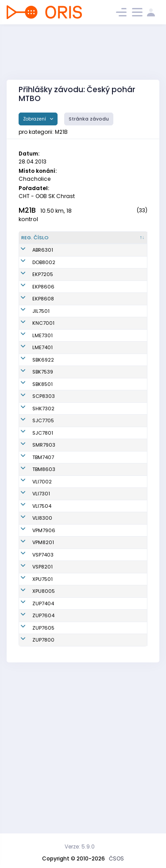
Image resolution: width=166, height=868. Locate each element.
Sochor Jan (75, 400)
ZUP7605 (43, 778)
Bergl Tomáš (77, 794)
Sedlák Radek (79, 714)
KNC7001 (43, 356)
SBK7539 (43, 420)
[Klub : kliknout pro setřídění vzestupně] (124, 241)
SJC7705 (43, 490)
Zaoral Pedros (79, 525)
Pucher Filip (75, 750)
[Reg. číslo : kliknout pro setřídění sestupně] (39, 241)
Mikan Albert (77, 305)
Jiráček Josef (78, 439)
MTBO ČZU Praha (124, 750)
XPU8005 (44, 734)
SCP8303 (44, 455)
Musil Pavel (75, 490)
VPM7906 (44, 654)
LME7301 (42, 372)
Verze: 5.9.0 (80, 847)
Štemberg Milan (73, 325)
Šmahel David (79, 541)
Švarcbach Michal (75, 356)
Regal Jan (74, 372)
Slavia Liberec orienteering (121, 580)
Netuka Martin (79, 471)
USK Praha (116, 686)
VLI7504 (42, 619)
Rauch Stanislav (73, 671)
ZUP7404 (43, 750)
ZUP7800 (43, 794)
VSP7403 (43, 686)
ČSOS (116, 858)
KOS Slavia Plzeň (124, 654)
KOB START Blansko (116, 400)
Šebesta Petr (77, 762)
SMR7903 (44, 525)
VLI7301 (41, 600)
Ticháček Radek (73, 510)
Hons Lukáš (76, 734)
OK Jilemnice (120, 340)
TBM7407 (43, 541)
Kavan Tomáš (79, 561)
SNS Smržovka (121, 525)
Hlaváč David (78, 340)
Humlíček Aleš (79, 420)
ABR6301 (43, 257)
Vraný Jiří (73, 619)
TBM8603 (44, 561)
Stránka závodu (89, 119)
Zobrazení (35, 119)
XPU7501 (42, 714)
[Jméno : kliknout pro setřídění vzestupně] (80, 241)
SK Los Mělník (120, 372)
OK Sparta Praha (124, 455)
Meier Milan (76, 600)
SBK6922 (43, 400)
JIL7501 (41, 340)
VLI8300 (42, 639)
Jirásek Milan (78, 686)
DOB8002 (44, 269)
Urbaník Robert (80, 580)
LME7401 (42, 384)
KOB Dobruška (121, 269)
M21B (27, 210)
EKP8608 (43, 324)
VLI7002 (42, 580)
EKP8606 (43, 305)
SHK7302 (43, 471)
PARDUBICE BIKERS (117, 714)
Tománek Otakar (73, 639)
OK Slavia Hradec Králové (123, 471)
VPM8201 (43, 670)
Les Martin (74, 654)
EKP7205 (43, 285)
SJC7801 (43, 510)
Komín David (77, 384)
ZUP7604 (43, 762)
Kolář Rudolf (77, 257)
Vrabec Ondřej (79, 455)
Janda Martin (78, 269)
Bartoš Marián (79, 698)
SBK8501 (42, 439)
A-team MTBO (121, 257)
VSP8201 (42, 698)
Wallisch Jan (78, 285)
